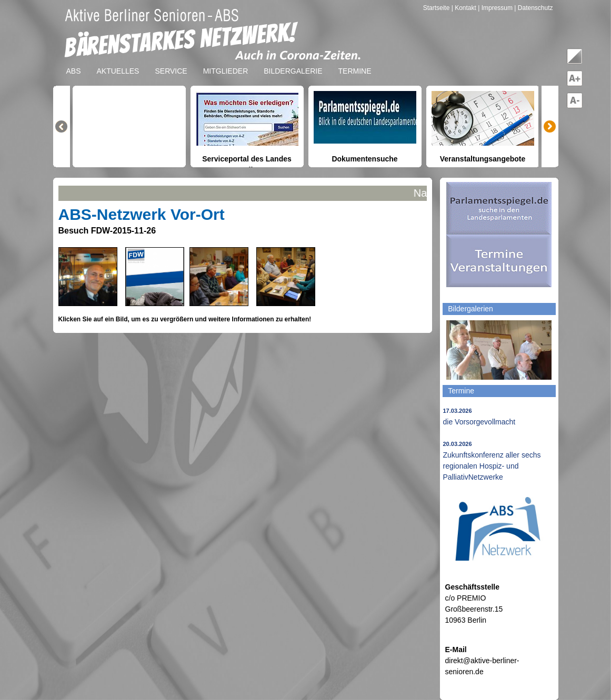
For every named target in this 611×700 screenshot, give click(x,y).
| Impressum (495, 8)
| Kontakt (465, 8)
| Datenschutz (533, 8)
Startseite (437, 8)
